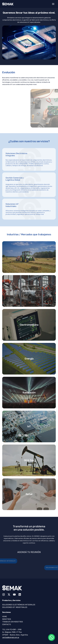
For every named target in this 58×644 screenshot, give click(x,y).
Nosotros (7, 619)
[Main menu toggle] (53, 4)
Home (5, 617)
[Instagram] (4, 595)
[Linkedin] (20, 595)
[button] (52, 637)
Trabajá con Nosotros (13, 622)
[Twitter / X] (9, 595)
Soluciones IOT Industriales (15, 607)
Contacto (7, 624)
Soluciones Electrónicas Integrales (19, 605)
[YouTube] (14, 595)
